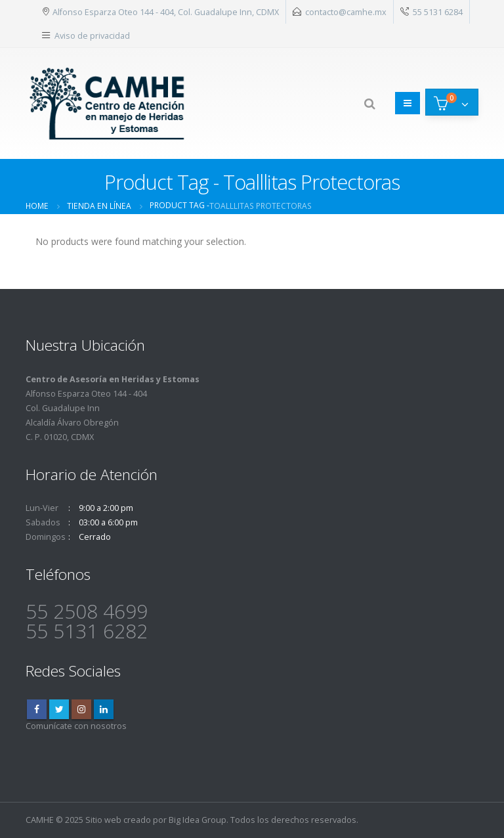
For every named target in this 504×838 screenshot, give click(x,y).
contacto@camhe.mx (346, 12)
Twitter (59, 709)
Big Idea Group (198, 820)
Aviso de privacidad (92, 35)
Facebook (37, 709)
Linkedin (104, 709)
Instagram (81, 709)
